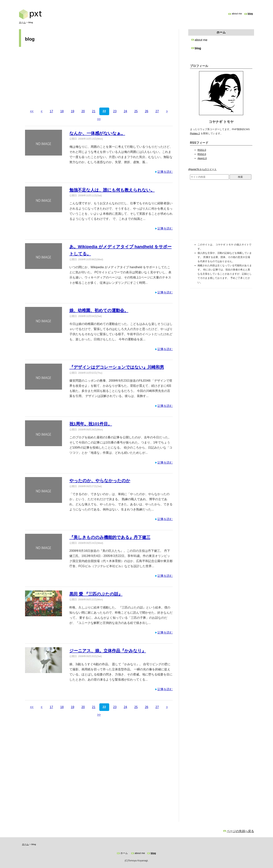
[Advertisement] (99, 78)
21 (94, 111)
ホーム (22, 22)
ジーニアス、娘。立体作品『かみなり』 (108, 651)
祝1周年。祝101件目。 (91, 424)
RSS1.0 (202, 150)
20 (83, 111)
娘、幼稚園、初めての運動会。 (99, 310)
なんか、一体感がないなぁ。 (97, 133)
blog (250, 14)
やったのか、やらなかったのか (100, 481)
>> (99, 119)
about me (237, 14)
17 (51, 111)
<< (32, 111)
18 (62, 111)
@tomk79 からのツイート (202, 169)
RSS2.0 (202, 154)
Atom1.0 (202, 158)
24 (126, 111)
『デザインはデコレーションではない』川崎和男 (117, 367)
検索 (240, 177)
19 (73, 111)
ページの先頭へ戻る (240, 831)
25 (136, 111)
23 (115, 111)
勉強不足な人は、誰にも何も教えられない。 (112, 190)
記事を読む (165, 172)
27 (157, 111)
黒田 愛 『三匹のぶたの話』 (96, 594)
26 (147, 111)
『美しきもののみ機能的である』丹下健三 (110, 537)
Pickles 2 (195, 133)
